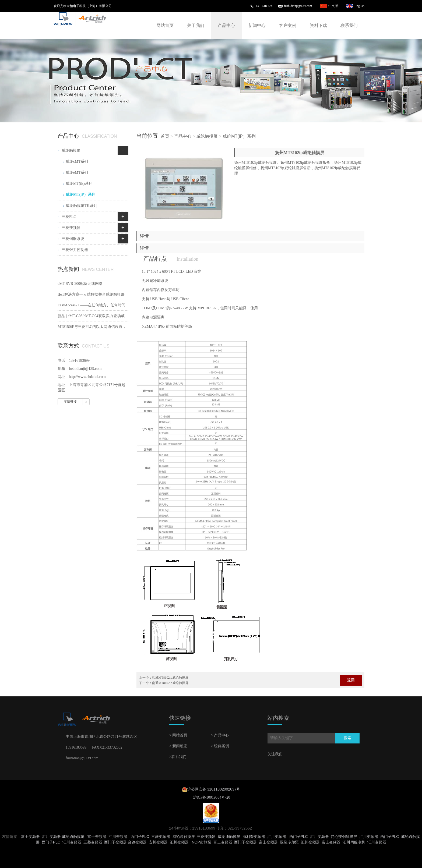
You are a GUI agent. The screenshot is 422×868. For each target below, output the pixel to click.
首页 (165, 136)
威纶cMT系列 (77, 162)
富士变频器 (30, 837)
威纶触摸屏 (207, 136)
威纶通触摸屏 (73, 837)
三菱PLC (69, 217)
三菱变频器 (71, 228)
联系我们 (349, 25)
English (359, 6)
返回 (351, 680)
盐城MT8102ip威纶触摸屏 (170, 678)
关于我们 (196, 25)
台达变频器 (137, 842)
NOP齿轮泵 (201, 842)
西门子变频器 (115, 842)
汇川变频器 (51, 837)
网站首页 (165, 25)
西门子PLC (140, 837)
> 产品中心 (220, 735)
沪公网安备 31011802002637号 (214, 789)
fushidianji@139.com (298, 6)
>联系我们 (178, 757)
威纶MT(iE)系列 (79, 184)
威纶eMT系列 (77, 173)
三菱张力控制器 (75, 250)
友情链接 (70, 402)
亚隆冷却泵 (289, 842)
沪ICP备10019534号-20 (211, 797)
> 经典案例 (220, 746)
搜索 (347, 738)
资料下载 (318, 25)
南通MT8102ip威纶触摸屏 (170, 683)
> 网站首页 (178, 735)
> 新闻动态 (178, 746)
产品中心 (226, 25)
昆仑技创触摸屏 (344, 837)
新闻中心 (257, 25)
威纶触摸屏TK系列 (81, 206)
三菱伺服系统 (73, 239)
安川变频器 (158, 842)
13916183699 (264, 6)
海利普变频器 (254, 837)
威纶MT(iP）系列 (239, 136)
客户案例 (288, 25)
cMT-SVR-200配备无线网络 (80, 284)
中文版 (333, 6)
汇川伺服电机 (354, 842)
